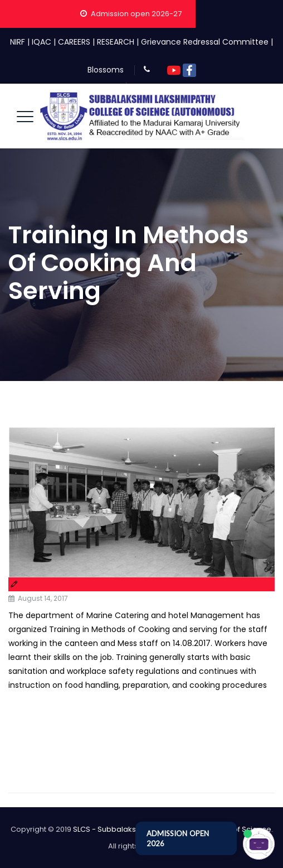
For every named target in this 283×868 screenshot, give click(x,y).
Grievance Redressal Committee (205, 42)
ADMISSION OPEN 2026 (178, 838)
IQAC (42, 42)
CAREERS (74, 42)
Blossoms (106, 70)
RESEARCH (116, 42)
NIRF (18, 42)
